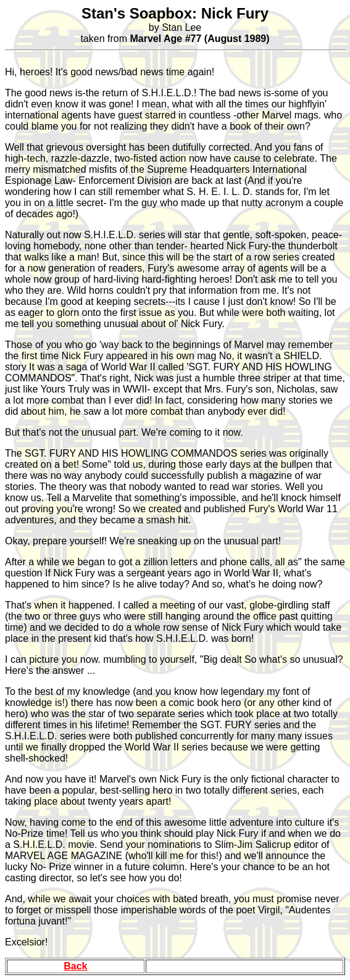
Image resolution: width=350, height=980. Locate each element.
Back (75, 966)
